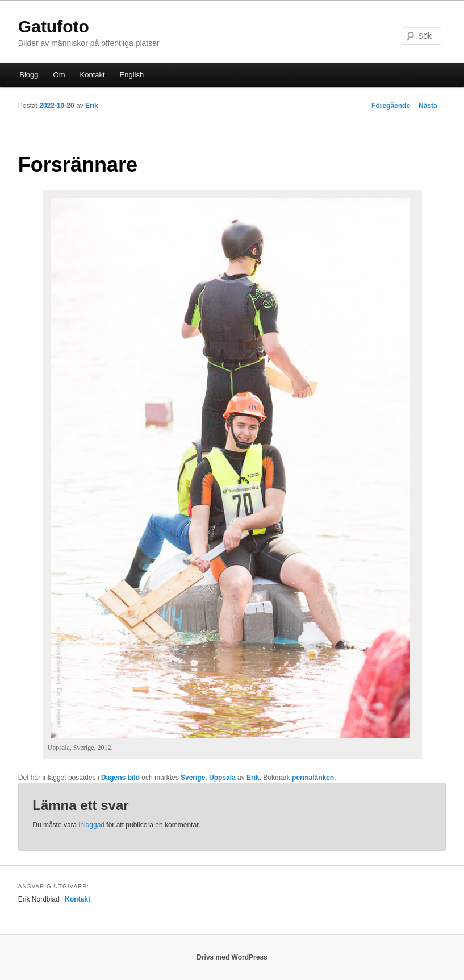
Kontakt (93, 75)
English (132, 75)
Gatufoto (54, 26)
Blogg (29, 75)
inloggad (92, 825)
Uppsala (222, 778)
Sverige (193, 778)
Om (59, 75)
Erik (92, 106)
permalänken (313, 778)
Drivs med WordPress (232, 957)
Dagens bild (120, 778)
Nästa (432, 106)
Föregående (386, 106)
